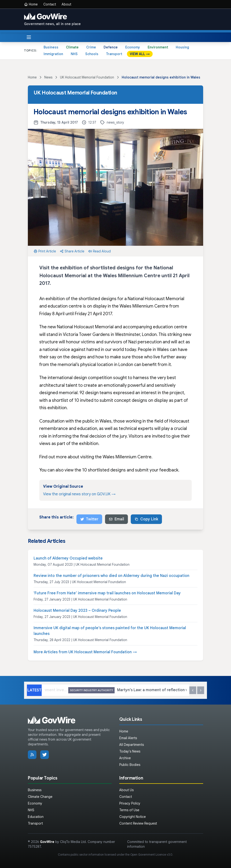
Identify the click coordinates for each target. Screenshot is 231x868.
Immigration (53, 54)
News (48, 77)
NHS (74, 54)
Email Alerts (128, 738)
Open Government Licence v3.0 (151, 855)
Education (36, 817)
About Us (126, 790)
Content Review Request (138, 823)
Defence (111, 47)
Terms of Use (129, 810)
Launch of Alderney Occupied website (68, 558)
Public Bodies (130, 765)
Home (31, 4)
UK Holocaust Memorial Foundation (87, 77)
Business (51, 47)
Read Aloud (99, 251)
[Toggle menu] (29, 37)
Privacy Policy (130, 803)
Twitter (89, 519)
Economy (133, 47)
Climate (72, 47)
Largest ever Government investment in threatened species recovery (84, 690)
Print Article (45, 251)
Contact (50, 4)
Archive (125, 758)
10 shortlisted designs (104, 470)
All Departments (132, 745)
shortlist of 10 (65, 400)
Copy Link (146, 519)
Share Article (72, 251)
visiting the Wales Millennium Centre (116, 457)
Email (116, 519)
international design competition (80, 378)
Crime (91, 47)
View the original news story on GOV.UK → (79, 494)
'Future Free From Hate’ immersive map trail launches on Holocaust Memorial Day (107, 593)
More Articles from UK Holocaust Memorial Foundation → (85, 652)
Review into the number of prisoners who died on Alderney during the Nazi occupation (111, 576)
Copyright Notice (133, 817)
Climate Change (40, 797)
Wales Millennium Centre (144, 306)
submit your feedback (157, 470)
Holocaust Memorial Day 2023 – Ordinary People (77, 611)
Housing (182, 47)
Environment (158, 47)
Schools (92, 54)
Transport (114, 54)
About (66, 4)
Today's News (130, 751)
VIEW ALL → (140, 54)
